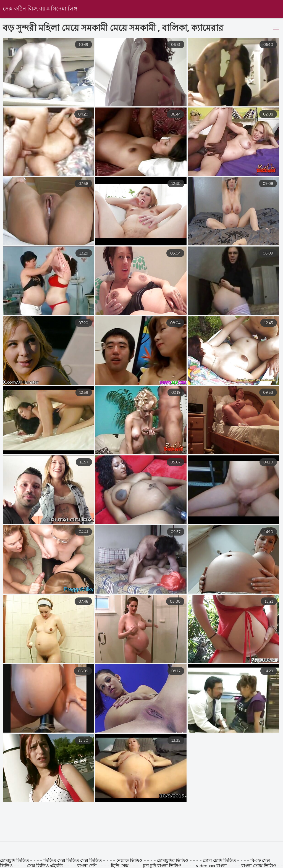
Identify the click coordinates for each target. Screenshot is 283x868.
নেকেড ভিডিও (130, 861)
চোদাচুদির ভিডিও (173, 861)
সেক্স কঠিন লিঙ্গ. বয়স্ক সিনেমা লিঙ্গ (40, 9)
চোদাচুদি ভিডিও (15, 861)
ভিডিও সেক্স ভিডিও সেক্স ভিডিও (73, 861)
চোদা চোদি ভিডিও (220, 861)
